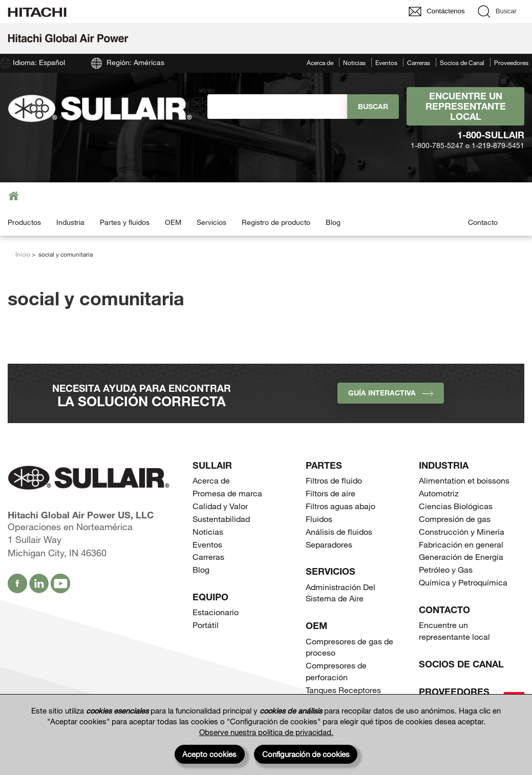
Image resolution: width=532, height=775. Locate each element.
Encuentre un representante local (466, 106)
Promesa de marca (227, 493)
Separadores (329, 544)
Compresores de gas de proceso (349, 647)
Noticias (354, 62)
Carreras (419, 62)
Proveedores (511, 62)
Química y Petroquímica (463, 582)
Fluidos (319, 519)
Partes (324, 465)
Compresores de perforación (336, 671)
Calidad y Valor (220, 506)
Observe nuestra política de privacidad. (266, 732)
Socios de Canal (462, 62)
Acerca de (320, 62)
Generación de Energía (461, 557)
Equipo (210, 597)
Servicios (211, 222)
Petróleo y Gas (446, 569)
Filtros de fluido (334, 480)
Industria (70, 222)
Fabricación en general (461, 544)
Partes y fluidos (125, 222)
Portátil (206, 625)
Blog (333, 222)
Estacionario (216, 612)
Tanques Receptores (343, 690)
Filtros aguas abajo (341, 506)
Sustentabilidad (221, 519)
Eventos (386, 62)
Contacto (483, 222)
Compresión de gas (455, 519)
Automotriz (439, 493)
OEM (173, 222)
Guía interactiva (391, 393)
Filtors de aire (331, 493)
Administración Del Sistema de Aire (341, 593)
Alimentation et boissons (464, 480)
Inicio (23, 254)
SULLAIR (212, 465)
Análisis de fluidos (339, 531)
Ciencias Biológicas (456, 506)
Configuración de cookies (306, 754)
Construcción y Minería (462, 531)
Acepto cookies (209, 754)
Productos (24, 222)
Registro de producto (276, 222)
